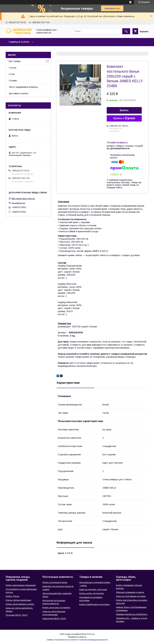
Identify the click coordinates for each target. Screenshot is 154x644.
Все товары (15, 61)
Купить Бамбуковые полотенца (94, 604)
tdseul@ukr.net (18, 203)
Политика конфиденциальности (93, 640)
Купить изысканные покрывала (21, 585)
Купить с (124, 118)
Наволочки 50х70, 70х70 (54, 618)
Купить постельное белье (55, 582)
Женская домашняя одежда (130, 592)
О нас (12, 74)
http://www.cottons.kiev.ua (23, 199)
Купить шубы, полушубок (92, 593)
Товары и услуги (19, 42)
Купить (124, 110)
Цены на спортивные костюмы (131, 596)
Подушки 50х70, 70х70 (16, 615)
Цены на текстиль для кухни (93, 589)
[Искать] (126, 31)
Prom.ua (91, 634)
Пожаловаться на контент (66, 640)
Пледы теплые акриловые (18, 600)
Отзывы (13, 81)
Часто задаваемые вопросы (23, 87)
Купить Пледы (12, 596)
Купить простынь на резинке (56, 607)
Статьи (12, 68)
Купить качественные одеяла (20, 604)
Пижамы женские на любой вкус (132, 614)
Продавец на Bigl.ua (77, 637)
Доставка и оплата (19, 93)
